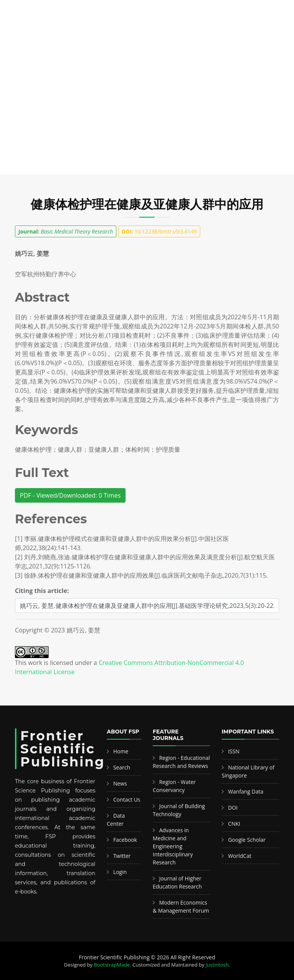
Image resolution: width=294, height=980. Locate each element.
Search (122, 767)
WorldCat (240, 856)
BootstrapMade (112, 965)
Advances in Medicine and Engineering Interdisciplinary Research (173, 846)
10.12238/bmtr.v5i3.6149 (159, 231)
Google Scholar (247, 840)
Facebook (125, 840)
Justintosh (217, 965)
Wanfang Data (246, 791)
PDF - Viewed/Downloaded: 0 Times (70, 495)
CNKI (234, 824)
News (120, 783)
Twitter (122, 856)
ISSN (234, 751)
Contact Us (127, 800)
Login (120, 872)
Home (121, 751)
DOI (233, 808)
